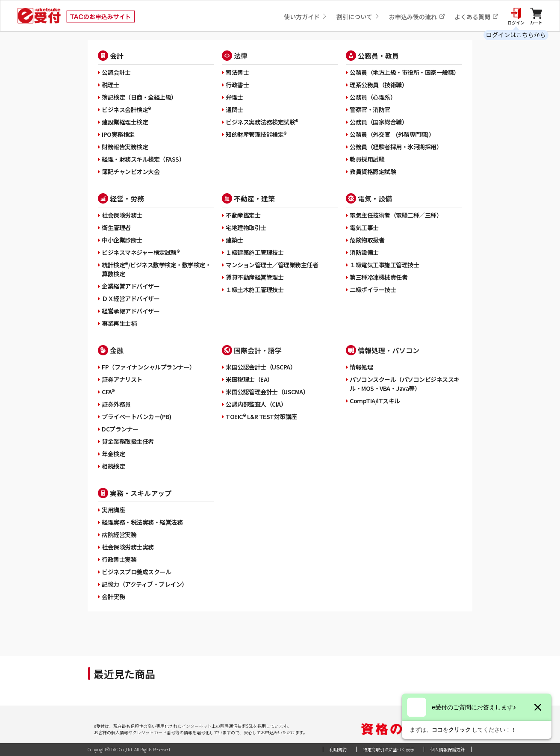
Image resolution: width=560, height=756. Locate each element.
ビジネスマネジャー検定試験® (141, 252)
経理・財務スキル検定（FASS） (143, 159)
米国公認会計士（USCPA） (261, 367)
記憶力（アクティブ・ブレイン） (145, 584)
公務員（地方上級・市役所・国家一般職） (405, 72)
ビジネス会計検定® (127, 109)
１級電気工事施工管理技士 (384, 265)
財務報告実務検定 (125, 147)
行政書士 (237, 85)
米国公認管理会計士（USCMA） (267, 392)
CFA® (108, 392)
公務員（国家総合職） (379, 122)
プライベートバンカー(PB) (136, 416)
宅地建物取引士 (246, 227)
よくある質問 (476, 17)
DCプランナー (120, 429)
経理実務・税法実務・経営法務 (142, 522)
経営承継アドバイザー (131, 311)
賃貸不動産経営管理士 (255, 277)
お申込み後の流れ (417, 17)
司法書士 (237, 72)
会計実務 (113, 597)
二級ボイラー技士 (373, 289)
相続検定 (113, 466)
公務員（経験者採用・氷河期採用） (396, 147)
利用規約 (338, 749)
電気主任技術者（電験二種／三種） (396, 215)
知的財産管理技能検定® (256, 134)
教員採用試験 (367, 159)
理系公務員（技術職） (379, 85)
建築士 (234, 240)
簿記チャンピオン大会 (131, 171)
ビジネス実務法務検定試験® (262, 122)
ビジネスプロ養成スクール (136, 572)
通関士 (234, 109)
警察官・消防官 (370, 109)
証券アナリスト (122, 379)
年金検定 (113, 454)
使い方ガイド (305, 17)
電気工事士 (364, 227)
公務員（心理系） (373, 97)
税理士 (111, 85)
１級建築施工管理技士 (255, 252)
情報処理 (361, 367)
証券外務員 (116, 404)
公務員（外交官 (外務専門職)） (392, 134)
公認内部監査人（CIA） (256, 404)
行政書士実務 (119, 559)
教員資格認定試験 (373, 171)
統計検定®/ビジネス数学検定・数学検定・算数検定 (156, 269)
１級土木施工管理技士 (255, 289)
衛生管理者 (116, 227)
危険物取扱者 (367, 240)
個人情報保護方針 (448, 749)
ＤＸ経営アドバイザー (131, 298)
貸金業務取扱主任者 (128, 441)
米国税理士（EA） (249, 379)
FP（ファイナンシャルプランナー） (149, 367)
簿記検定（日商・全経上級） (139, 97)
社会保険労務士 (122, 215)
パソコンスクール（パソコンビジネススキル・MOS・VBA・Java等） (405, 384)
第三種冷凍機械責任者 (379, 277)
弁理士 (234, 97)
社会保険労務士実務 (128, 547)
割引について (358, 17)
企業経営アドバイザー (131, 286)
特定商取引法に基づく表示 (389, 749)
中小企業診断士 (122, 240)
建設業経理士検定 (125, 122)
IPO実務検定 (118, 134)
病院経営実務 (119, 535)
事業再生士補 (119, 323)
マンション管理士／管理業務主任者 (272, 265)
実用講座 (113, 510)
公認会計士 (116, 72)
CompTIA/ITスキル (375, 401)
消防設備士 (364, 252)
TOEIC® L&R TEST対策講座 (261, 416)
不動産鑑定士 (243, 215)
